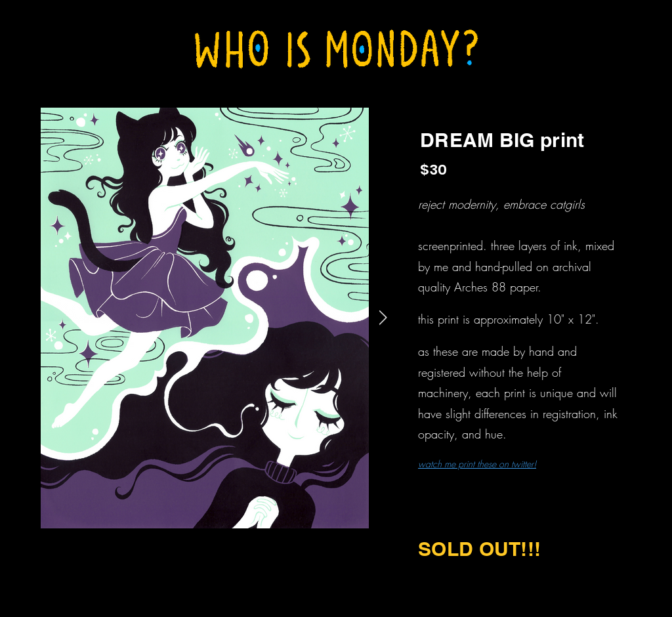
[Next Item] (383, 318)
